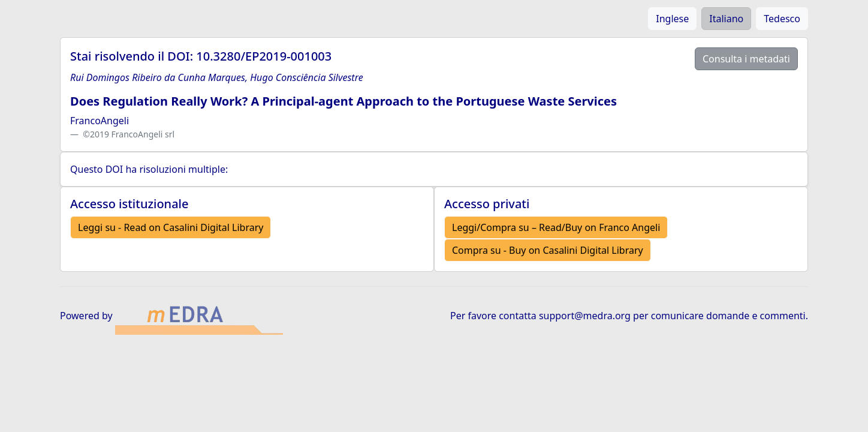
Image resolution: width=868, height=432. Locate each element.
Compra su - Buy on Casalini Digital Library (548, 250)
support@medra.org (585, 316)
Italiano (726, 19)
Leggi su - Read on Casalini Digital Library (171, 227)
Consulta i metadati (746, 59)
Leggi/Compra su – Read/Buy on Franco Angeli (556, 227)
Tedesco (782, 19)
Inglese (672, 19)
